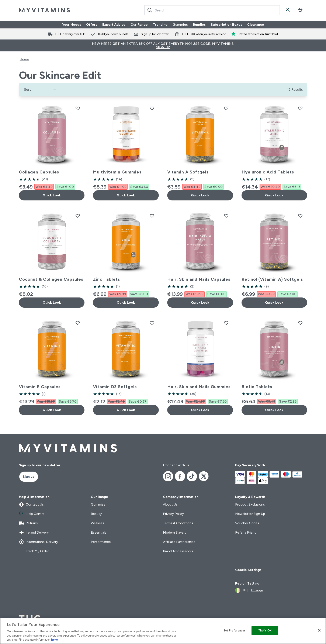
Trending (160, 25)
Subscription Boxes (226, 25)
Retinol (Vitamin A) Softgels (272, 279)
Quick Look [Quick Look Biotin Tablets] (274, 410)
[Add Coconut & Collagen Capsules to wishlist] (78, 216)
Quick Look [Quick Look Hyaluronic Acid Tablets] (274, 195)
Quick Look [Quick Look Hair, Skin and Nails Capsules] (200, 302)
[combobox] (212, 10)
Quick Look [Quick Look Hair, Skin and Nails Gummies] (200, 410)
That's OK (265, 631)
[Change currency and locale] (249, 590)
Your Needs (72, 25)
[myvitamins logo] (44, 10)
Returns (28, 523)
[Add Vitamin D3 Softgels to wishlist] (152, 323)
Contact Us (31, 504)
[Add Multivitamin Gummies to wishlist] (152, 108)
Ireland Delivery (34, 533)
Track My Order (34, 551)
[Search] (150, 10)
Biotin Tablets (257, 387)
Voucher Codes (247, 523)
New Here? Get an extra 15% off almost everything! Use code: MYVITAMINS (163, 45)
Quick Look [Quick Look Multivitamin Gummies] (126, 195)
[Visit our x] (204, 476)
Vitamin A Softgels (188, 172)
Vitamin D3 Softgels (115, 387)
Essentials (99, 532)
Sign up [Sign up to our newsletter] (29, 477)
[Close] (319, 630)
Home (24, 59)
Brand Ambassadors (178, 551)
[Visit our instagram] (168, 476)
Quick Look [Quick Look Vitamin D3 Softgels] (126, 410)
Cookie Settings (248, 570)
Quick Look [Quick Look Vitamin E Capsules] (52, 410)
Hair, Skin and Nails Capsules (199, 279)
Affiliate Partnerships (179, 542)
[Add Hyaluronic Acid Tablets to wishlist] (300, 108)
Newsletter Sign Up (250, 514)
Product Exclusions (250, 504)
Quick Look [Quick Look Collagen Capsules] (52, 195)
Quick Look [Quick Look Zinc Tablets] (126, 302)
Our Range (139, 25)
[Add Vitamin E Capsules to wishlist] (78, 323)
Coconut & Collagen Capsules (51, 279)
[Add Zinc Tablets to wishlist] (152, 216)
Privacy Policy (173, 514)
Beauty (96, 514)
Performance (101, 542)
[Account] (288, 10)
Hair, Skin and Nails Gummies (199, 387)
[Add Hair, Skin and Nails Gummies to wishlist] (226, 323)
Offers (92, 25)
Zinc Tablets (106, 279)
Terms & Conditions (178, 523)
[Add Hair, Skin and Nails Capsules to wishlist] (226, 216)
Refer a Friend (246, 532)
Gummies (180, 25)
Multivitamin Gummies (117, 172)
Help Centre (32, 514)
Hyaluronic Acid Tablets (268, 172)
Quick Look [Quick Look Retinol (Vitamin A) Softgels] (274, 302)
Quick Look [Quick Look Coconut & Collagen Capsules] (52, 302)
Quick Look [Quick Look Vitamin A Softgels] (200, 195)
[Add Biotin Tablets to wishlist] (300, 323)
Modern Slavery (175, 532)
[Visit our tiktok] (192, 476)
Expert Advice (114, 25)
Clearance (256, 25)
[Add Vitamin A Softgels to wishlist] (226, 108)
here (55, 640)
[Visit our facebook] (180, 476)
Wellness (98, 523)
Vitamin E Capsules (40, 387)
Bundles (199, 25)
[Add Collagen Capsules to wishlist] (78, 108)
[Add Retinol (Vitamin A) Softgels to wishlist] (300, 216)
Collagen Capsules (39, 172)
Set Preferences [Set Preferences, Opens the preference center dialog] (235, 631)
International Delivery (38, 542)
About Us (170, 504)
